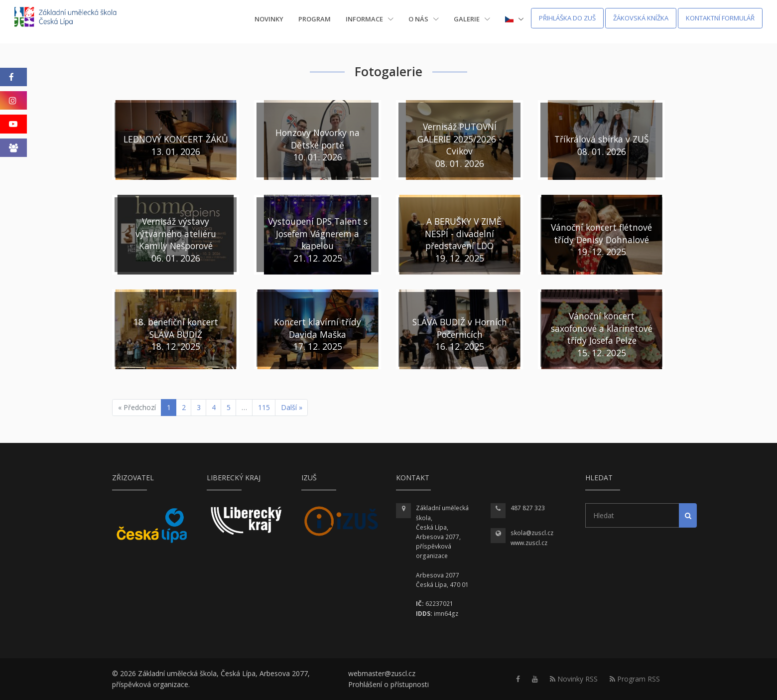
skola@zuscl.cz (532, 533)
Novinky (269, 19)
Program (315, 19)
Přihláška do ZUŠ (567, 18)
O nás (424, 19)
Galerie (472, 19)
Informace (370, 19)
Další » (292, 407)
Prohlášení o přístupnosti (388, 684)
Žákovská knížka (641, 18)
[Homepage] (72, 18)
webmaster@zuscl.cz (382, 673)
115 (264, 407)
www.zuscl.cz (529, 543)
